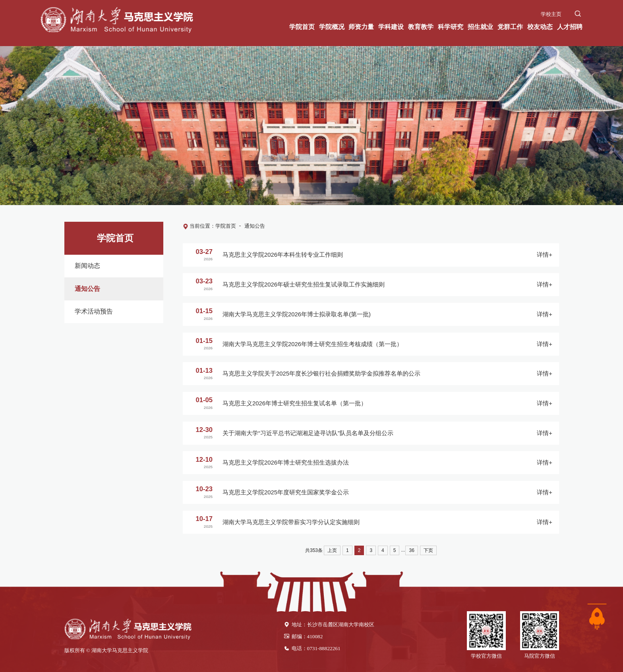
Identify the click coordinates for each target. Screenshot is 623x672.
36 (411, 550)
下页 (428, 550)
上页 (332, 550)
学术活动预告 (92, 310)
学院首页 (226, 226)
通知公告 (86, 288)
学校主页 (551, 13)
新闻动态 (86, 266)
